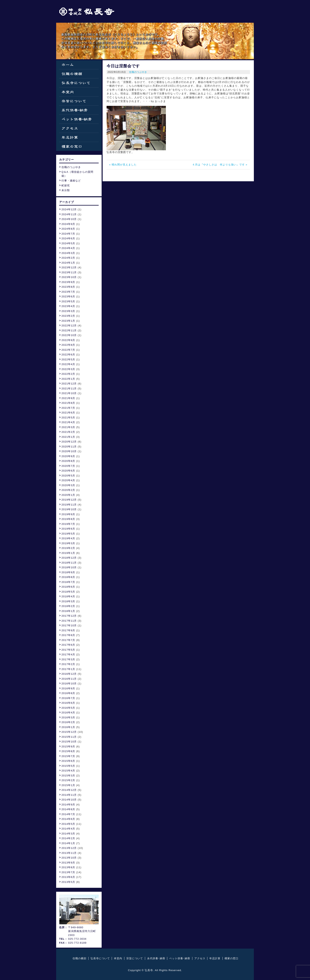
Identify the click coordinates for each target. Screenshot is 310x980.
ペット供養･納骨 (180, 958)
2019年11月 (69, 505)
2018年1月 (68, 611)
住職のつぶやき (138, 72)
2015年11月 (69, 737)
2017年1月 (68, 669)
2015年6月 (68, 761)
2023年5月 (68, 301)
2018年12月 (69, 558)
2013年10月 (69, 858)
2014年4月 (68, 829)
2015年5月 (68, 766)
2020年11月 (69, 447)
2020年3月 (68, 485)
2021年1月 (68, 437)
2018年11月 (69, 563)
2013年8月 (68, 867)
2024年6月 (68, 238)
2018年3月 (68, 601)
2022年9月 (68, 340)
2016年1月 (68, 727)
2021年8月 (68, 403)
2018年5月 (68, 592)
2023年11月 (69, 272)
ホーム (79, 65)
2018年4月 (68, 596)
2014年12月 (69, 790)
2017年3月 (68, 659)
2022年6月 (68, 355)
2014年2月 (68, 838)
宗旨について (79, 101)
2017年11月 (69, 621)
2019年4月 (68, 538)
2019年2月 (68, 548)
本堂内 (79, 92)
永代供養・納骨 (79, 110)
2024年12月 (69, 209)
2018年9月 (68, 572)
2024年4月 (68, 248)
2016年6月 (68, 703)
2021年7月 (68, 408)
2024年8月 (68, 229)
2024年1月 (68, 263)
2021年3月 (68, 427)
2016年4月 (68, 713)
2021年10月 (69, 393)
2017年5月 (68, 650)
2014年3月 (68, 834)
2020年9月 (68, 456)
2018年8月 (68, 577)
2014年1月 (68, 843)
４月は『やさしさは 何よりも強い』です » (220, 165)
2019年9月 (68, 514)
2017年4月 (68, 654)
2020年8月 (68, 461)
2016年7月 (68, 698)
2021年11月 (69, 389)
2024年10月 (69, 219)
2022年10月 (69, 335)
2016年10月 (69, 684)
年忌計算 (79, 137)
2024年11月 (69, 214)
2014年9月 (68, 805)
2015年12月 (69, 732)
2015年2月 (68, 780)
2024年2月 (68, 258)
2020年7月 (68, 466)
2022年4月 (68, 364)
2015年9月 (68, 747)
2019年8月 (68, 519)
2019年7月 (68, 524)
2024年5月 (68, 243)
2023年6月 (68, 296)
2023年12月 (69, 267)
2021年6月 (68, 413)
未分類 (66, 190)
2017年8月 (68, 635)
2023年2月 (68, 316)
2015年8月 (68, 751)
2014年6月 (68, 819)
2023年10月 (69, 277)
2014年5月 (68, 824)
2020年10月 (69, 451)
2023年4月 (68, 306)
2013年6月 (68, 877)
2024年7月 (68, 234)
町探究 (66, 186)
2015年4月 (68, 771)
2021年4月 (68, 422)
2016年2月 (68, 722)
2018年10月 (69, 567)
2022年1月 (68, 379)
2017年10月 (69, 625)
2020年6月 (68, 471)
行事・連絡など (71, 181)
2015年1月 (68, 785)
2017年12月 (69, 616)
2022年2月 (68, 374)
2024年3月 (68, 253)
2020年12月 (69, 442)
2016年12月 (69, 674)
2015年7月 (68, 756)
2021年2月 (68, 432)
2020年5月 (68, 476)
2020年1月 (68, 495)
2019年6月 (68, 529)
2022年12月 (69, 326)
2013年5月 (68, 882)
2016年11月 (69, 679)
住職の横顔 (79, 74)
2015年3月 (68, 776)
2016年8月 (68, 693)
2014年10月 (69, 800)
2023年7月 (68, 292)
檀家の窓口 (79, 146)
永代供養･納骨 (156, 958)
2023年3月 (68, 311)
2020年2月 (68, 490)
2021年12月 (69, 384)
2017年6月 (68, 645)
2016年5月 (68, 708)
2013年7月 (68, 872)
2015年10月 (69, 742)
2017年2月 (68, 664)
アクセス (79, 128)
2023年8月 (68, 287)
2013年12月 (69, 848)
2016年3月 (68, 717)
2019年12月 (69, 500)
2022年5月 (68, 359)
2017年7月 (68, 640)
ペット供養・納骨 (79, 119)
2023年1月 (68, 321)
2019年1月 (68, 553)
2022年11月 (69, 330)
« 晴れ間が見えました (123, 165)
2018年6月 (68, 587)
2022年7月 (68, 350)
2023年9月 (68, 282)
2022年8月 (68, 345)
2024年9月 (68, 224)
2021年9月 (68, 398)
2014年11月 (69, 795)
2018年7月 (68, 582)
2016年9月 (68, 688)
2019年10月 (69, 509)
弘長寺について (79, 83)
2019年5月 (68, 534)
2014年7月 (68, 814)
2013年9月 (68, 863)
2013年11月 (69, 853)
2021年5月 (68, 418)
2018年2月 (68, 606)
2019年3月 (68, 543)
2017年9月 (68, 630)
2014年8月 (68, 809)
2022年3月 (68, 369)
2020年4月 (68, 480)
